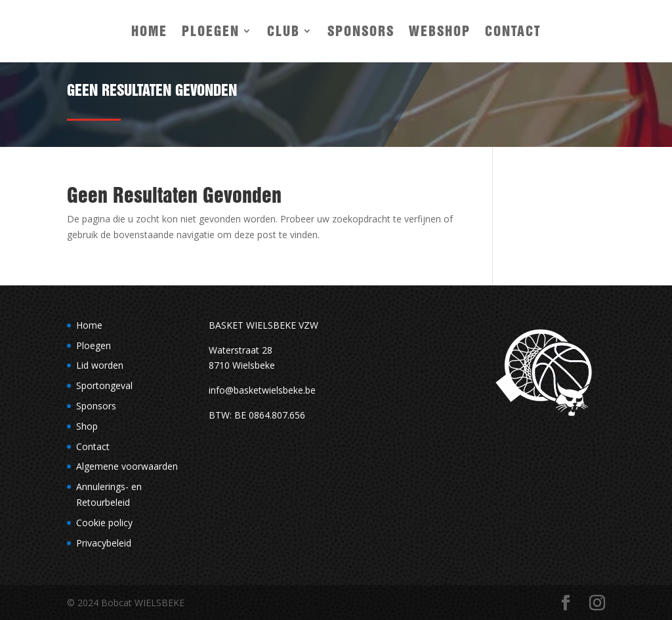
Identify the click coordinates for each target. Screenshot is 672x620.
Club (283, 31)
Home (149, 31)
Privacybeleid (104, 543)
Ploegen (211, 31)
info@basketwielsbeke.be (262, 390)
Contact (513, 31)
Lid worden (100, 365)
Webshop (440, 31)
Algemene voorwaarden (127, 466)
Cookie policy (104, 523)
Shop (87, 426)
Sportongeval (104, 385)
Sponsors (361, 31)
